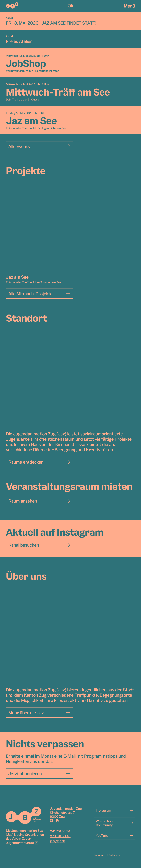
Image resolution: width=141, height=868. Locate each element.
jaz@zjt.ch (58, 841)
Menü (129, 6)
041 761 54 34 (60, 831)
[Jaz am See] (70, 229)
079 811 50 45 (60, 836)
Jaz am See (17, 277)
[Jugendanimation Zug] (24, 815)
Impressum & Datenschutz (108, 855)
